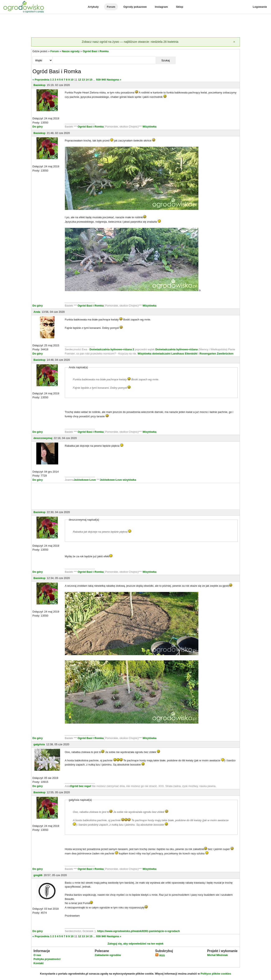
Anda (37, 312)
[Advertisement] (136, 26)
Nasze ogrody (71, 51)
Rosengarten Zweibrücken (216, 354)
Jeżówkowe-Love (85, 480)
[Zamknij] (234, 42)
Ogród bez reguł (81, 786)
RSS (160, 955)
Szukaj (165, 60)
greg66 (38, 875)
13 (83, 80)
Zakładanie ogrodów (108, 955)
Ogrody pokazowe (135, 7)
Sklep (180, 7)
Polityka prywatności (47, 959)
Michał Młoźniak (217, 955)
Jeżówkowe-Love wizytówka (118, 480)
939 (98, 80)
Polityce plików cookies (216, 974)
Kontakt (39, 963)
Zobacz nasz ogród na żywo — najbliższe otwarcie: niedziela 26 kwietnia (130, 42)
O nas (37, 955)
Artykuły (93, 7)
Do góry (38, 127)
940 (104, 80)
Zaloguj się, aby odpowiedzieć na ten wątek (135, 944)
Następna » (114, 80)
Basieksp (40, 85)
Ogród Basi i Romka (96, 51)
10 (72, 80)
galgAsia (39, 744)
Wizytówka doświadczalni (154, 354)
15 (91, 80)
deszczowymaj (43, 438)
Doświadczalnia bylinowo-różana (177, 349)
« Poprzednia (41, 80)
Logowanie (260, 7)
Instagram (161, 7)
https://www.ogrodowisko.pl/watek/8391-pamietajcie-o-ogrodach (139, 931)
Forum (111, 7)
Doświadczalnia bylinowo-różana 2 (112, 349)
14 (87, 80)
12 (79, 80)
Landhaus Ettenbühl (184, 354)
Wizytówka (149, 127)
